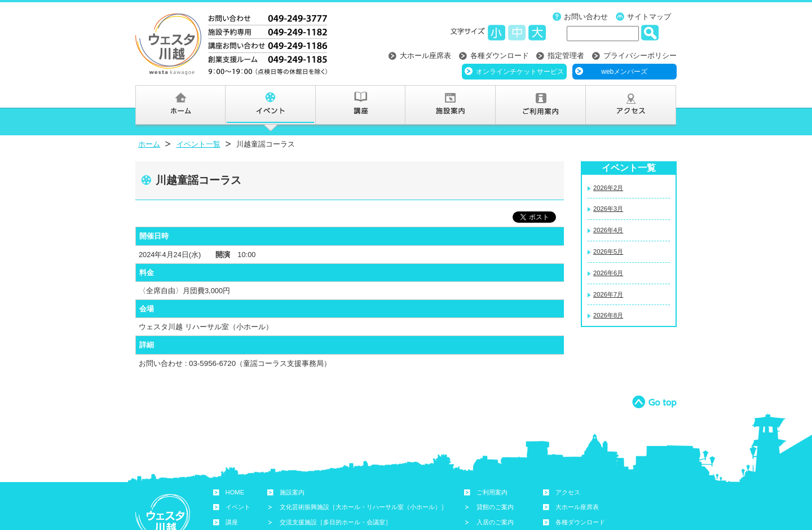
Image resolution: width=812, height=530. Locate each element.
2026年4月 (608, 230)
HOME (235, 492)
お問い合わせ (586, 17)
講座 (232, 522)
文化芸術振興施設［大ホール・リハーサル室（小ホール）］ (363, 507)
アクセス (568, 492)
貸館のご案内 (495, 507)
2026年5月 (608, 251)
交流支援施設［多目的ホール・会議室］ (336, 522)
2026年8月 (608, 315)
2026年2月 (608, 188)
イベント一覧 (198, 144)
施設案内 (292, 492)
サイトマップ (649, 17)
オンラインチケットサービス (520, 72)
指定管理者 (566, 56)
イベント (238, 507)
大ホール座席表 (425, 56)
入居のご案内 (495, 522)
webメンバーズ (624, 72)
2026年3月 (608, 209)
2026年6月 (608, 273)
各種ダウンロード (500, 56)
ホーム (149, 144)
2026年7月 (608, 294)
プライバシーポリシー (640, 56)
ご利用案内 (492, 492)
